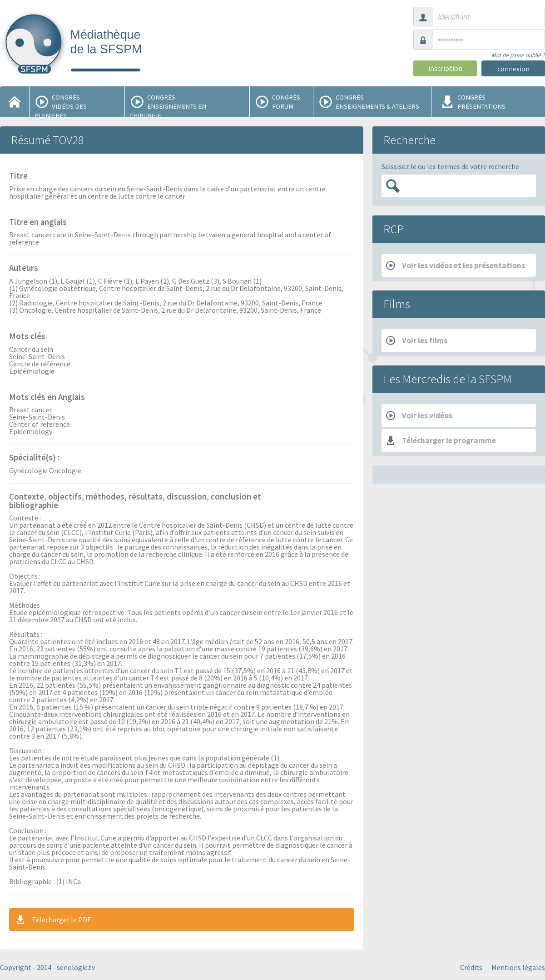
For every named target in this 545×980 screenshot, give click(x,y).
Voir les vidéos (419, 415)
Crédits (471, 967)
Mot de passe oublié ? (518, 55)
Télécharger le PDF (53, 920)
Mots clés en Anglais (47, 398)
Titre (18, 176)
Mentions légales (518, 967)
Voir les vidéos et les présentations (456, 265)
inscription (445, 68)
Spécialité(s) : (34, 458)
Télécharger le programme (441, 440)
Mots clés (27, 337)
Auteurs (24, 269)
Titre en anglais (38, 223)
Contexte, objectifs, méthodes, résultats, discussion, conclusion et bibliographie (135, 502)
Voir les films (417, 340)
